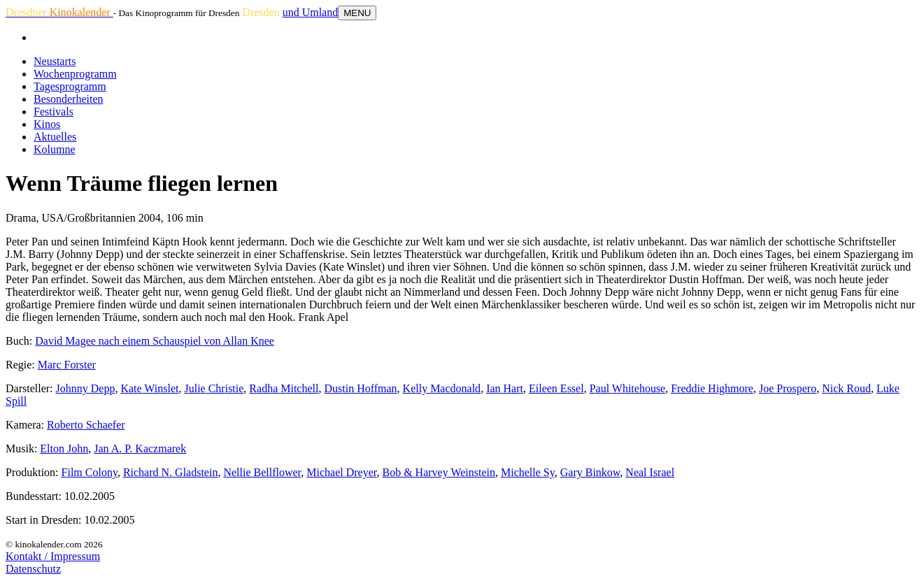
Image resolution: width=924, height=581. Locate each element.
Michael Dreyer (341, 472)
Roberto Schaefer (86, 425)
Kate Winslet (149, 388)
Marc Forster (67, 365)
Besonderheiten (69, 99)
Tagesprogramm (70, 86)
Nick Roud (846, 388)
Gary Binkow (590, 472)
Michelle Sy (528, 472)
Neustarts (55, 61)
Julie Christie (214, 388)
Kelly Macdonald (442, 388)
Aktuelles (55, 137)
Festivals (54, 112)
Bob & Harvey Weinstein (439, 472)
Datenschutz (33, 569)
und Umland (311, 12)
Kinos (47, 124)
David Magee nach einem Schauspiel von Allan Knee (155, 341)
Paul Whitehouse (628, 388)
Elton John (64, 449)
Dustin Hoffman (360, 388)
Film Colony (90, 472)
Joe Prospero (788, 388)
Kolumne (55, 149)
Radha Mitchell (284, 388)
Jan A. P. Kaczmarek (140, 449)
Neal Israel (650, 472)
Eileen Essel (556, 388)
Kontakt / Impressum (53, 556)
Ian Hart (505, 388)
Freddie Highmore (712, 388)
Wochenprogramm (75, 74)
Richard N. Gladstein (171, 472)
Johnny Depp (86, 388)
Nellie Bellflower (262, 472)
